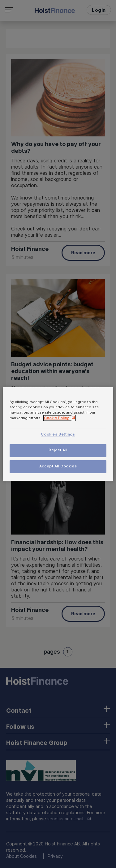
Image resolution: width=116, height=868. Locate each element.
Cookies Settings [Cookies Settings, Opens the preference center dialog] (58, 435)
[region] (58, 434)
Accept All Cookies (58, 466)
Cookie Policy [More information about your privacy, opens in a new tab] (56, 418)
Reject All (58, 450)
